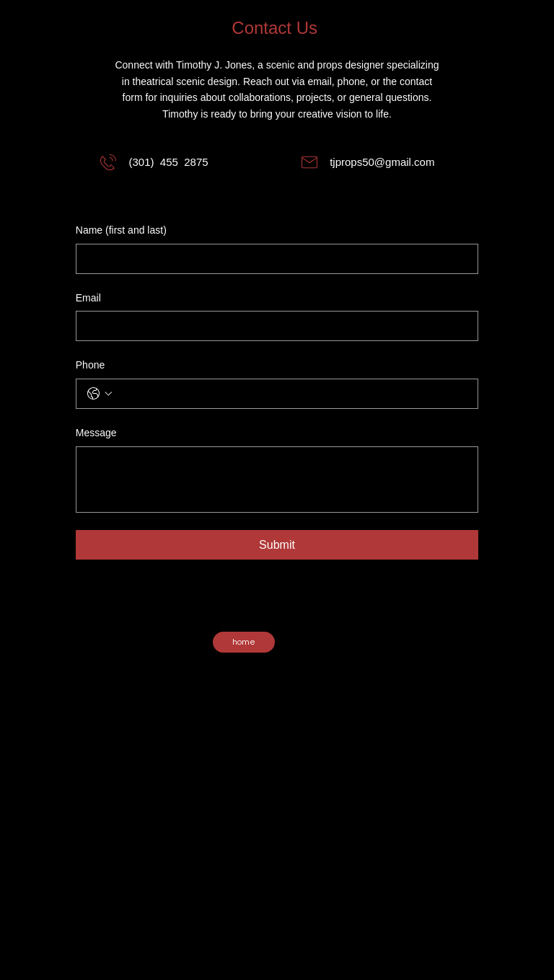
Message (96, 433)
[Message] (277, 480)
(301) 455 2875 (168, 162)
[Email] (273, 326)
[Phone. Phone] (291, 394)
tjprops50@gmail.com (382, 162)
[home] (244, 642)
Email (88, 298)
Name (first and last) (121, 230)
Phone (90, 365)
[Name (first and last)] (273, 259)
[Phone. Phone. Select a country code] (100, 394)
